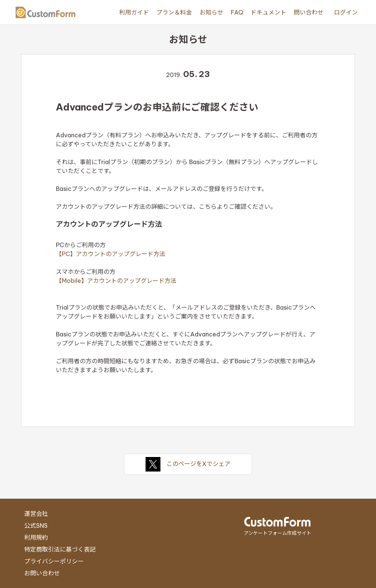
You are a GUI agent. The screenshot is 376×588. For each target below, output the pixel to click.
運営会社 (36, 514)
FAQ (237, 12)
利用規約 (36, 537)
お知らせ (211, 12)
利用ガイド (134, 12)
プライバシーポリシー (54, 561)
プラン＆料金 (174, 12)
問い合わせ (309, 12)
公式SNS (36, 525)
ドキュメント (268, 12)
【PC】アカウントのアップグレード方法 (111, 254)
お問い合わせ (42, 573)
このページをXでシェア (188, 464)
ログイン (346, 12)
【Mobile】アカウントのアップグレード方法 (116, 281)
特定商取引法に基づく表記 (60, 549)
